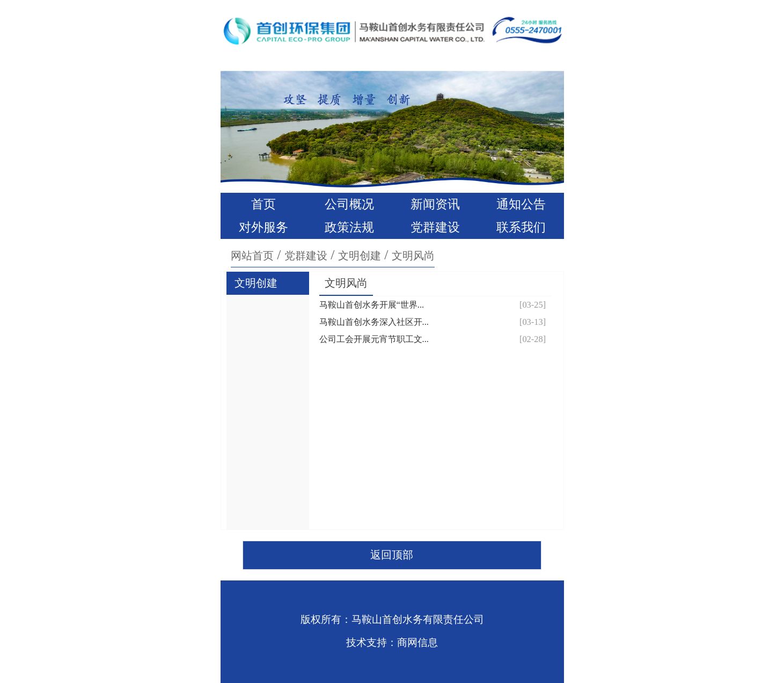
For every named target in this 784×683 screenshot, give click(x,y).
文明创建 (360, 256)
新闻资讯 (435, 204)
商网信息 (417, 642)
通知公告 (521, 204)
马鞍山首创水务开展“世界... (372, 305)
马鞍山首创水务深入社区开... (374, 322)
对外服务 (263, 227)
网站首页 (252, 256)
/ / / (333, 255)
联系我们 (521, 227)
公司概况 (349, 204)
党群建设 (435, 227)
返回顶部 (392, 555)
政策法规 (349, 227)
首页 (263, 204)
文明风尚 (413, 256)
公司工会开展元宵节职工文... (374, 339)
